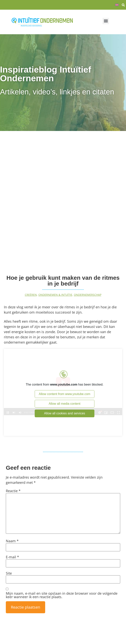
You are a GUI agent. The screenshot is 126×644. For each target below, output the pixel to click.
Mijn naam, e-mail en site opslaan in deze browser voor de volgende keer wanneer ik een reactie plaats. (62, 595)
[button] (123, 5)
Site (9, 573)
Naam (12, 541)
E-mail (12, 557)
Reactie (13, 491)
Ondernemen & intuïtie (55, 295)
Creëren (31, 295)
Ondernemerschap (88, 295)
